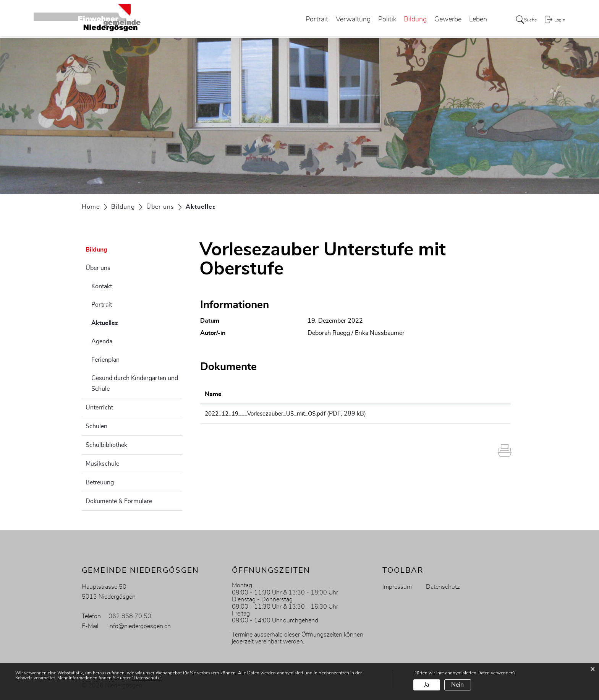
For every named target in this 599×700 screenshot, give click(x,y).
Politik (380, 21)
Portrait (310, 21)
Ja (427, 685)
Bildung (408, 21)
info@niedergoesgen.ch (140, 626)
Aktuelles (124, 322)
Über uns (98, 268)
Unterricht (99, 408)
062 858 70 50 (130, 616)
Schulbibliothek (106, 445)
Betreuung (100, 482)
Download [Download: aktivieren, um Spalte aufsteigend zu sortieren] (472, 394)
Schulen (96, 426)
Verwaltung (346, 21)
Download (482, 415)
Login (560, 21)
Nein (457, 685)
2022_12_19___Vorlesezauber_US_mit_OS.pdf (269, 414)
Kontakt (102, 286)
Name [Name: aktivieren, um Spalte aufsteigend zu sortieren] (213, 394)
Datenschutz (443, 587)
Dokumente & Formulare (119, 501)
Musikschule (102, 464)
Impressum (397, 587)
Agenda (102, 341)
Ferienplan (105, 360)
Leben (471, 21)
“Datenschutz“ (147, 678)
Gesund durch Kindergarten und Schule (135, 383)
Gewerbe (441, 21)
